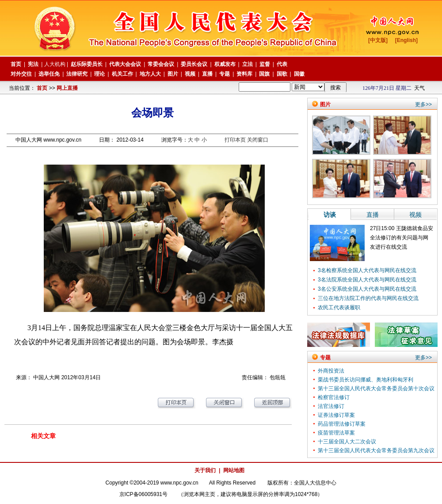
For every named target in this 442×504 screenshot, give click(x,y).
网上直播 (67, 88)
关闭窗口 (258, 140)
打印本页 (235, 140)
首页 (42, 88)
